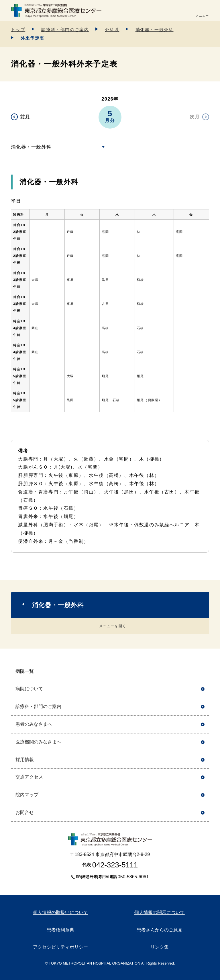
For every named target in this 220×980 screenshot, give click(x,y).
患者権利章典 (60, 930)
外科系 (112, 30)
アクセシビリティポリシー (60, 947)
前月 (25, 117)
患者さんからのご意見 (160, 930)
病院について (29, 689)
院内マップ (27, 795)
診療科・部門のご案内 (65, 30)
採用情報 (25, 760)
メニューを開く (113, 626)
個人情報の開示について (160, 912)
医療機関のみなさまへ (38, 742)
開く (203, 672)
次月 (195, 117)
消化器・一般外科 (155, 30)
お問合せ (25, 812)
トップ (18, 30)
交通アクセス (29, 777)
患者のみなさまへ (34, 724)
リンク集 (160, 947)
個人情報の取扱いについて (60, 912)
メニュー (202, 16)
